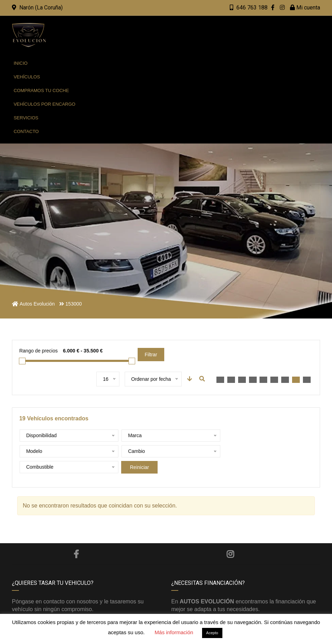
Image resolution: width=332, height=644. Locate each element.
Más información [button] (174, 632)
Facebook (76, 538)
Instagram (230, 538)
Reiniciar (233, 451)
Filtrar (151, 355)
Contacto (26, 131)
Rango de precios (39, 351)
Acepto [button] (212, 633)
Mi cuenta (305, 8)
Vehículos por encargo (44, 104)
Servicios (26, 118)
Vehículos (27, 77)
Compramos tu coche (41, 90)
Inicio (21, 63)
